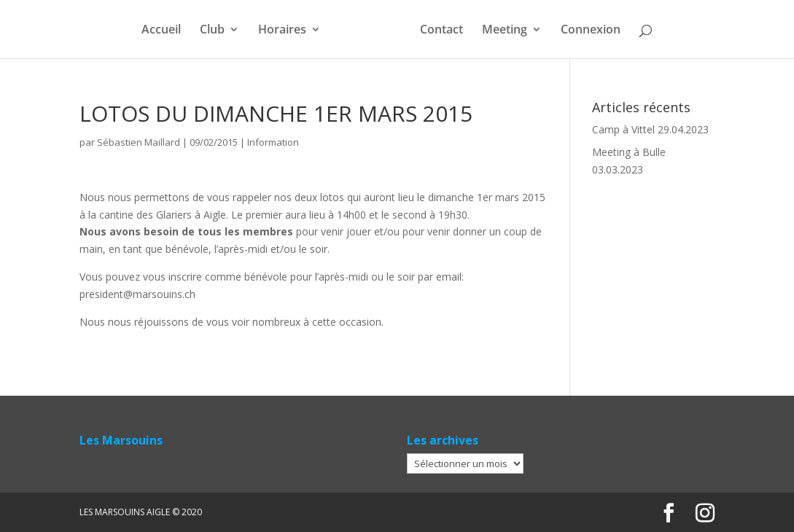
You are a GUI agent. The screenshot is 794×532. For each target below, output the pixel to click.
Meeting (505, 31)
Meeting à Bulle (629, 152)
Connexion (591, 31)
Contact (441, 31)
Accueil (161, 31)
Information (273, 142)
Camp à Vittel (623, 129)
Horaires (282, 31)
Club (212, 31)
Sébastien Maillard (139, 142)
